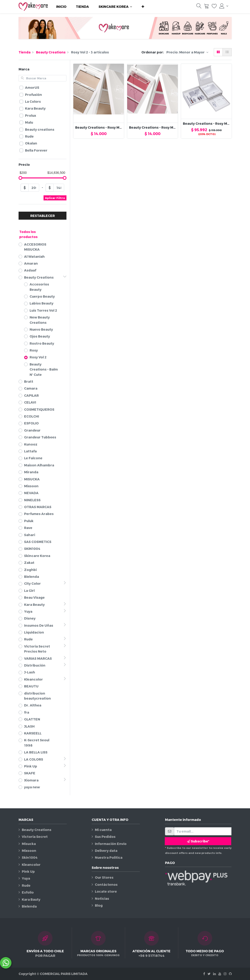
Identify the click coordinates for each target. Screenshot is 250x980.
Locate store (106, 891)
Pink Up (28, 871)
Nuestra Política (109, 857)
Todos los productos (28, 234)
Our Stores (104, 877)
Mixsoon (29, 851)
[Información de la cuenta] (224, 6)
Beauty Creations (51, 52)
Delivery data (106, 851)
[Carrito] (206, 7)
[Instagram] (225, 974)
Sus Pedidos (105, 837)
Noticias (102, 898)
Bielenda (29, 906)
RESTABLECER (43, 216)
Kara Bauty (31, 899)
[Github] (230, 974)
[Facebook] (204, 974)
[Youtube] (220, 974)
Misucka (29, 844)
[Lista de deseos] (214, 7)
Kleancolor (31, 865)
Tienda (25, 52)
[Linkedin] (214, 974)
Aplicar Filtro (55, 198)
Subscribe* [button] (198, 841)
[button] (143, 7)
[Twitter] (209, 974)
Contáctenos (106, 884)
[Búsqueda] (199, 7)
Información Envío (111, 844)
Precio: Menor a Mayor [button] (186, 52)
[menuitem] (61, 7)
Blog (99, 905)
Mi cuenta (103, 830)
